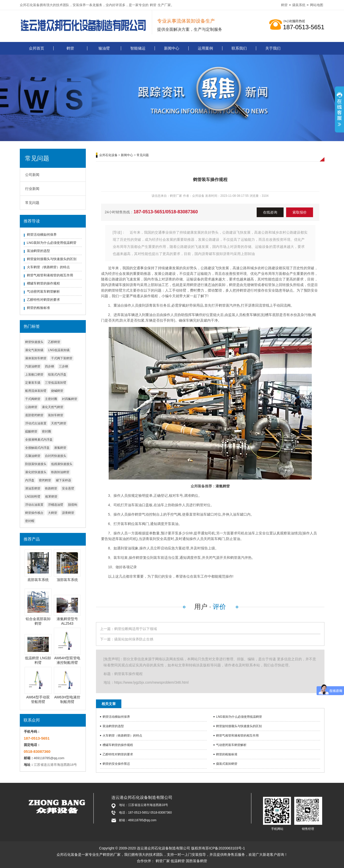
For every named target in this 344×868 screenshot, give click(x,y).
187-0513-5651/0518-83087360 (166, 212)
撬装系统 (299, 5)
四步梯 (50, 366)
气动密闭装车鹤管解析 (43, 291)
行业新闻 (32, 189)
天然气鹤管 (59, 423)
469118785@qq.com (49, 758)
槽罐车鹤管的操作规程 (43, 283)
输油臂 (104, 48)
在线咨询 (270, 212)
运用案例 (205, 48)
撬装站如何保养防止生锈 (134, 639)
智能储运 (138, 48)
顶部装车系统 (67, 580)
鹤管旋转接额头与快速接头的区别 (52, 259)
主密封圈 (51, 399)
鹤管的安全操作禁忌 (116, 764)
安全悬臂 (68, 488)
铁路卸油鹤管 (60, 472)
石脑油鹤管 (33, 456)
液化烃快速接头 (36, 472)
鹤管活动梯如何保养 (42, 235)
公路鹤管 (31, 407)
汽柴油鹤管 (33, 366)
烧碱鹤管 (57, 391)
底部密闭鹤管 (34, 415)
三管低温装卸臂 (56, 383)
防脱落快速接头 (36, 464)
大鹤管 (53, 513)
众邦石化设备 (108, 155)
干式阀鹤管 (33, 399)
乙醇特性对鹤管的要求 (43, 300)
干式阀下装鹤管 (62, 358)
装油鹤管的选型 (38, 251)
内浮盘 (30, 480)
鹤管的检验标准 (38, 308)
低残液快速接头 (62, 464)
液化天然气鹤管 (53, 407)
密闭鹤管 (45, 480)
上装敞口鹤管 (34, 375)
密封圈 (46, 431)
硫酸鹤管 (31, 431)
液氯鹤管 (60, 448)
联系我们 (239, 48)
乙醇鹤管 (54, 342)
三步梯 (63, 366)
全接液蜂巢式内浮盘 (39, 440)
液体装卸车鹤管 (36, 358)
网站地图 (317, 5)
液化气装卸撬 (34, 350)
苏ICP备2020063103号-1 (225, 848)
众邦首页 (37, 48)
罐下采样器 (63, 480)
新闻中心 (172, 48)
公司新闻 (32, 175)
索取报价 (300, 212)
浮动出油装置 (34, 505)
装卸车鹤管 (56, 415)
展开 (339, 112)
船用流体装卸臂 (36, 391)
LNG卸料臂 (33, 497)
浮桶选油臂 (56, 505)
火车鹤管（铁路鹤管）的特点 (48, 267)
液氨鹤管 (223, 486)
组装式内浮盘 (57, 375)
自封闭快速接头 (56, 456)
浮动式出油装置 (36, 423)
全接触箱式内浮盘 (37, 448)
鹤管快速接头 (34, 342)
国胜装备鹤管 (196, 861)
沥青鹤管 (68, 513)
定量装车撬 (33, 383)
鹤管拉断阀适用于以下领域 (136, 629)
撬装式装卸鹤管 (227, 764)
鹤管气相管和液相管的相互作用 (50, 275)
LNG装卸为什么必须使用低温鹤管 (52, 243)
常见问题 (32, 203)
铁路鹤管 (51, 488)
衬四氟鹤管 (70, 399)
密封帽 (30, 521)
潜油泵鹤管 (33, 488)
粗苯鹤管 (51, 497)
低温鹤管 (178, 861)
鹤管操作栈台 (34, 513)
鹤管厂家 (163, 861)
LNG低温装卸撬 (59, 350)
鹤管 (153, 5)
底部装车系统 (38, 580)
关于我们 (273, 48)
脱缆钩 (73, 505)
